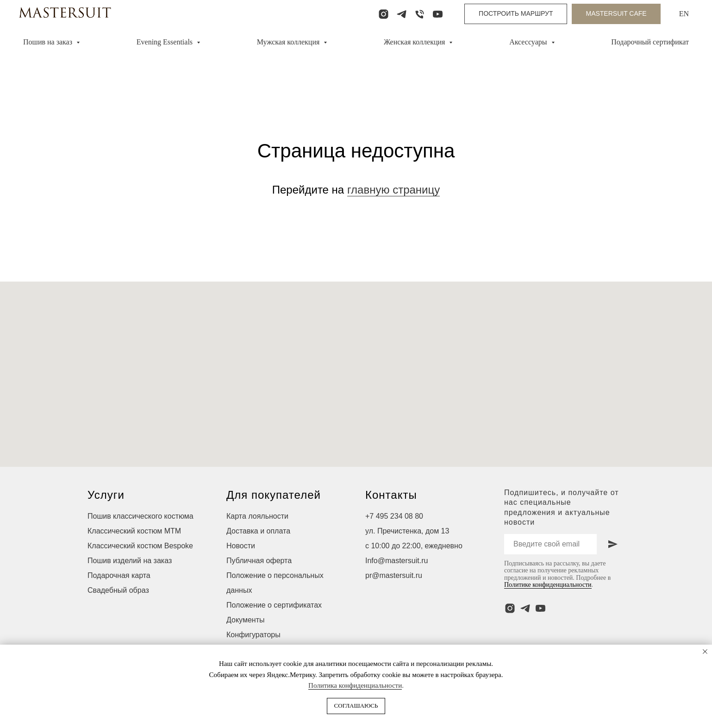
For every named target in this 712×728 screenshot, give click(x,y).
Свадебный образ (118, 590)
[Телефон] (420, 14)
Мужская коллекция (289, 42)
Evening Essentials (166, 42)
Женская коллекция (415, 42)
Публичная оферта (259, 561)
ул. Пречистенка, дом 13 (407, 531)
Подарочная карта (119, 575)
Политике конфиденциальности (548, 585)
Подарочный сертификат (650, 42)
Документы (245, 620)
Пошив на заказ (49, 42)
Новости (241, 546)
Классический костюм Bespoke (140, 546)
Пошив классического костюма (141, 516)
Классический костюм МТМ (134, 531)
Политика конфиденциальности (355, 685)
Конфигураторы (253, 635)
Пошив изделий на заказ (130, 561)
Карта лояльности (257, 516)
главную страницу (393, 190)
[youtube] (438, 14)
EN (684, 14)
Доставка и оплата (258, 531)
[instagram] (384, 14)
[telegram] (402, 14)
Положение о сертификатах (274, 605)
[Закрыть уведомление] (705, 652)
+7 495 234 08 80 (394, 516)
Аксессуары (529, 42)
